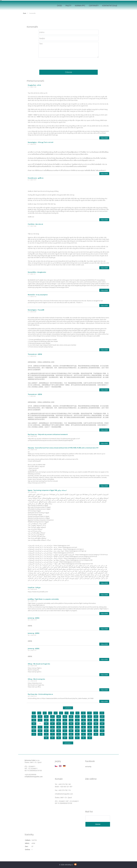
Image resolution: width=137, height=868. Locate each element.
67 (65, 731)
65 (52, 731)
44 (71, 724)
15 (40, 717)
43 (65, 724)
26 (34, 720)
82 (83, 734)
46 (83, 724)
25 (102, 717)
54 (59, 727)
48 (96, 724)
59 (90, 727)
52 (46, 727)
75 (40, 734)
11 (89, 713)
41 (52, 724)
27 (40, 720)
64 (46, 731)
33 (77, 720)
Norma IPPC (80, 6)
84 (96, 734)
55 (65, 727)
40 (46, 724)
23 (90, 717)
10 (83, 713)
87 (52, 738)
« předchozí (68, 708)
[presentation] (68, 63)
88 (59, 738)
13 (102, 713)
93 (90, 738)
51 (40, 727)
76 (46, 734)
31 (65, 720)
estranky (88, 767)
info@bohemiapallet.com (34, 777)
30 (59, 720)
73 (102, 731)
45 (77, 724)
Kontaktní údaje (110, 6)
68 (71, 731)
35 (90, 720)
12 (96, 713)
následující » (68, 743)
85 (102, 734)
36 (96, 720)
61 (102, 727)
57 (77, 727)
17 (52, 717)
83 (90, 734)
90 (71, 738)
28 (46, 720)
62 (34, 731)
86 (46, 738)
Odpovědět (104, 138)
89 (65, 738)
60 (96, 727)
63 (40, 731)
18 (59, 717)
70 (83, 731)
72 (96, 731)
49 (102, 724)
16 (46, 717)
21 (77, 717)
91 (77, 738)
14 (34, 717)
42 (59, 724)
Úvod (59, 6)
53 (52, 727)
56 (71, 727)
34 (83, 720)
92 (83, 738)
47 (90, 724)
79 (65, 734)
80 (71, 734)
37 (102, 720)
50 (34, 727)
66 (59, 731)
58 (83, 727)
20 (71, 717)
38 (34, 724)
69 (77, 731)
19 (65, 717)
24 (96, 717)
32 (71, 720)
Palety (68, 6)
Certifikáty (94, 6)
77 (52, 734)
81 (77, 734)
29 (52, 720)
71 (90, 731)
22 (83, 717)
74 (34, 734)
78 (59, 734)
